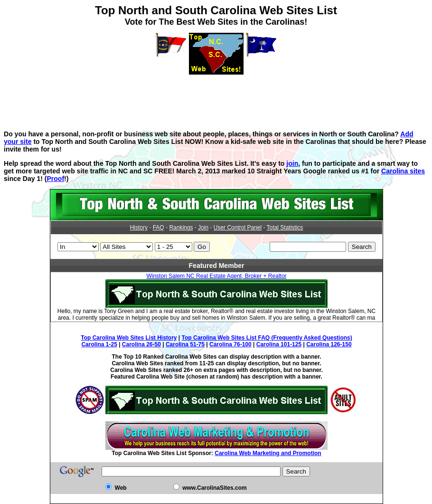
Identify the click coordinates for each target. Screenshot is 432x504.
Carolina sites (403, 171)
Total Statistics (285, 228)
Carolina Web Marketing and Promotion (268, 453)
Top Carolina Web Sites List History (129, 338)
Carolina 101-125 (279, 344)
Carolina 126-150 (329, 344)
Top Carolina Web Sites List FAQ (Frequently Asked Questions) (267, 338)
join (292, 163)
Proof (55, 179)
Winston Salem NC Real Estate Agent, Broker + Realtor (216, 276)
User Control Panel (238, 228)
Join (203, 228)
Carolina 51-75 (185, 344)
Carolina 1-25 (99, 344)
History (139, 228)
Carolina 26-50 (141, 344)
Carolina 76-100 (230, 344)
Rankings (181, 228)
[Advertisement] (216, 96)
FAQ (159, 228)
